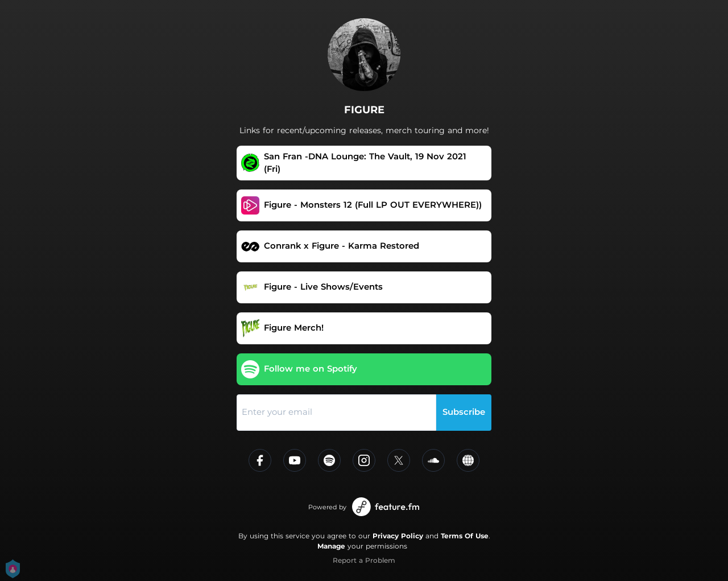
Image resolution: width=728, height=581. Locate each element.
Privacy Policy (398, 536)
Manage (331, 546)
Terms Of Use (465, 536)
